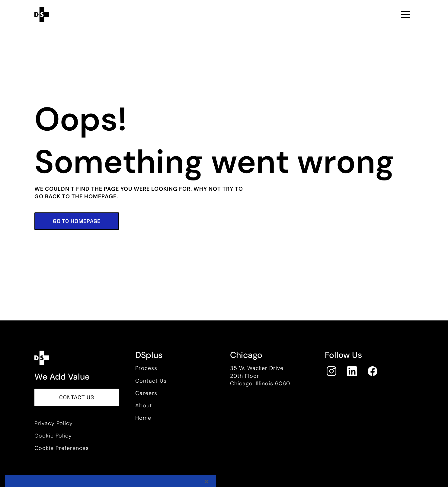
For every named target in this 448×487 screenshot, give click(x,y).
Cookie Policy (53, 436)
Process (146, 368)
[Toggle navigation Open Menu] (405, 14)
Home (143, 418)
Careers (146, 393)
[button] (77, 221)
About (144, 406)
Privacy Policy (54, 423)
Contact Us (151, 381)
